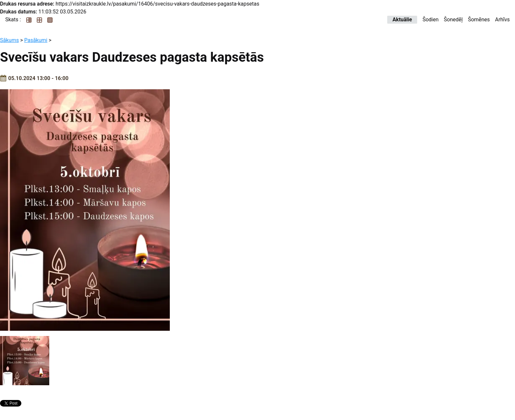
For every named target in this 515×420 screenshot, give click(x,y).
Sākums (9, 40)
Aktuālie (402, 20)
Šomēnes (479, 20)
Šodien (430, 20)
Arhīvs (502, 20)
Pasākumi (36, 40)
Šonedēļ (453, 20)
